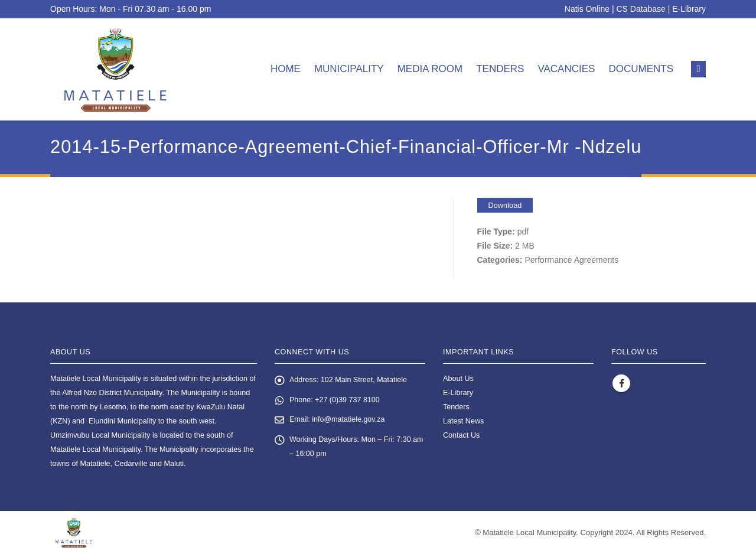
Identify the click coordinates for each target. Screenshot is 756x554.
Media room (430, 69)
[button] (698, 69)
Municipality (349, 69)
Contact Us (461, 435)
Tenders (500, 69)
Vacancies (566, 69)
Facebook (621, 383)
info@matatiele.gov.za (349, 421)
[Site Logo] (115, 69)
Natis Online (587, 9)
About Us (458, 379)
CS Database (641, 9)
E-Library (689, 9)
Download (505, 205)
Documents (641, 69)
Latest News (463, 421)
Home (286, 69)
